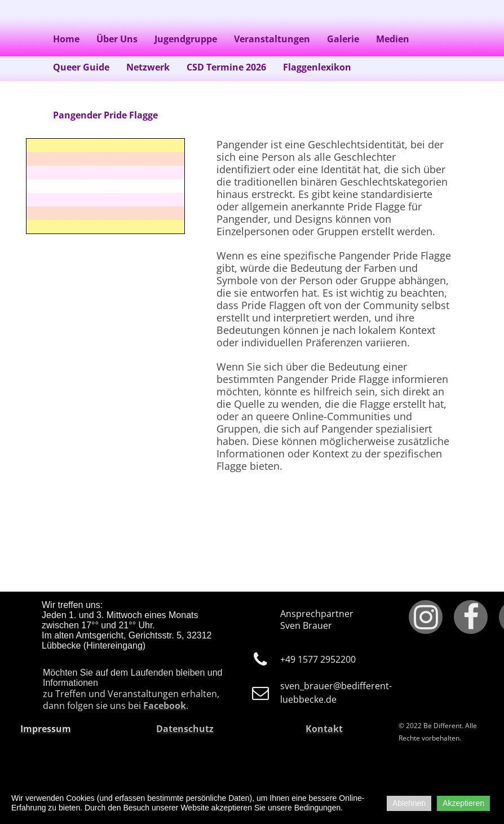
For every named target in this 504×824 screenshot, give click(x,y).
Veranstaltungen (272, 39)
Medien (393, 39)
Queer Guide (81, 67)
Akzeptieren (463, 803)
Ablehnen (409, 803)
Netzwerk (148, 67)
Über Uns (117, 39)
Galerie (343, 39)
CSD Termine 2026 (226, 67)
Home (66, 39)
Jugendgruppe (186, 39)
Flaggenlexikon (317, 67)
